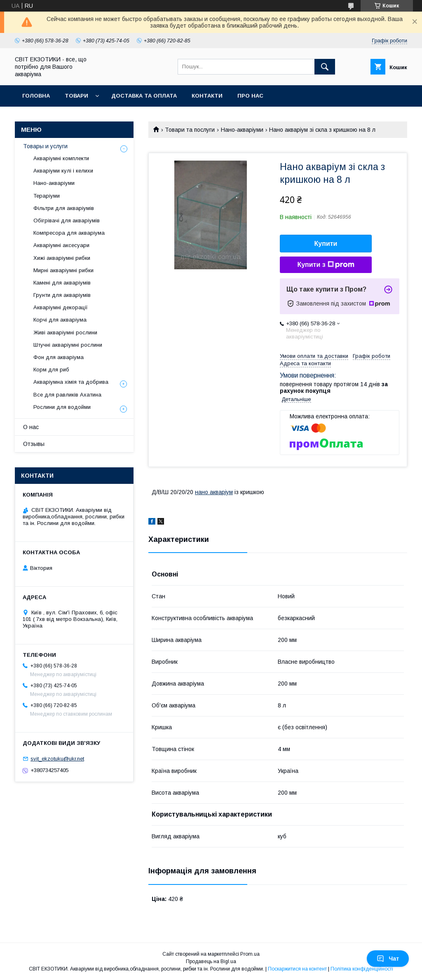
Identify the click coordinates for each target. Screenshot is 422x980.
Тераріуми (47, 196)
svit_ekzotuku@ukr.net (57, 759)
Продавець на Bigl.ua (211, 961)
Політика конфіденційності (362, 969)
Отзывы (34, 444)
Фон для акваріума (59, 357)
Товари (76, 96)
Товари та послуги (190, 130)
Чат (388, 959)
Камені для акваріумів (62, 283)
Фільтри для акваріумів (64, 208)
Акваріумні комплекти (61, 158)
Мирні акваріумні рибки (63, 270)
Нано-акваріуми (242, 130)
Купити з (326, 265)
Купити (326, 244)
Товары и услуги (45, 146)
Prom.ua (250, 954)
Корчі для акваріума (60, 320)
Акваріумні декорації (61, 307)
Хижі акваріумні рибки (62, 258)
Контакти (207, 96)
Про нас (250, 96)
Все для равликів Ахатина (67, 395)
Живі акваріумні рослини (65, 332)
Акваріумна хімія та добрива (71, 382)
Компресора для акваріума (69, 233)
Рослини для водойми (62, 407)
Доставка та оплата (144, 96)
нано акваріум (214, 492)
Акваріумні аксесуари (61, 245)
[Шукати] (325, 67)
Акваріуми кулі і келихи (63, 171)
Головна (36, 96)
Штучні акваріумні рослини (68, 345)
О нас (31, 427)
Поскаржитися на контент (297, 969)
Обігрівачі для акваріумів (67, 220)
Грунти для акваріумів (62, 295)
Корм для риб (51, 370)
